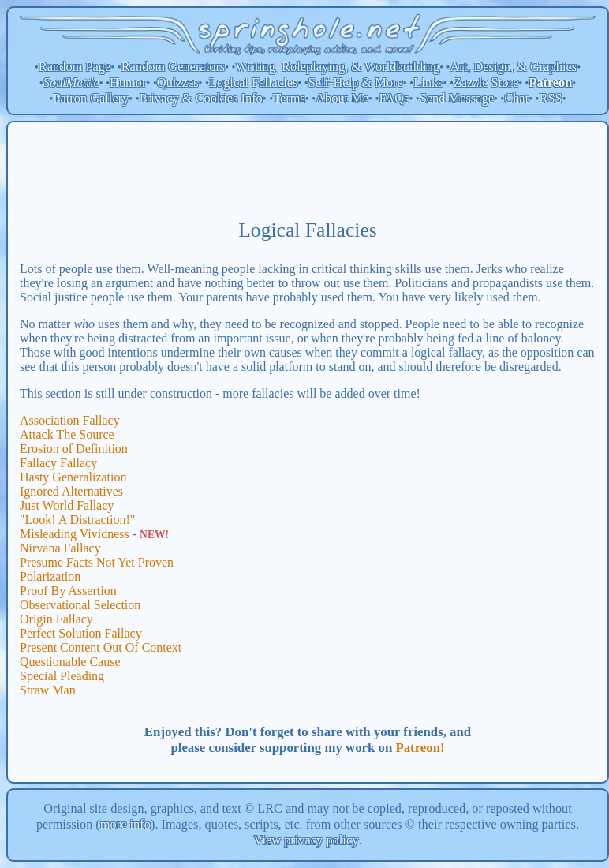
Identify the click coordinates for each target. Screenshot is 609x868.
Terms (289, 98)
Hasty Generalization (73, 477)
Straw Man (48, 690)
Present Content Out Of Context (101, 647)
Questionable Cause (70, 662)
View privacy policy (306, 840)
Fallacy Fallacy (58, 463)
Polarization (50, 576)
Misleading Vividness (75, 534)
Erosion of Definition (74, 449)
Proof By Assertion (68, 591)
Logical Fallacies (253, 82)
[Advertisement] (308, 170)
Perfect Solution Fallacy (81, 633)
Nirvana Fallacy (60, 548)
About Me (342, 98)
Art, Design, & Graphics (513, 67)
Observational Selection (80, 605)
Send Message (457, 98)
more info (125, 824)
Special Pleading (62, 676)
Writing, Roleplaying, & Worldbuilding (338, 67)
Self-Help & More (356, 82)
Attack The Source (67, 434)
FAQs (394, 98)
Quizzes (178, 82)
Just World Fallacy (67, 505)
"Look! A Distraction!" (77, 520)
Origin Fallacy (56, 619)
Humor (128, 82)
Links (428, 82)
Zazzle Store (486, 82)
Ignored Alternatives (71, 491)
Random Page (75, 67)
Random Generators (174, 67)
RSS (551, 98)
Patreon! (420, 748)
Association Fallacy (70, 420)
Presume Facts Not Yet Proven (97, 562)
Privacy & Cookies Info (201, 98)
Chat (516, 98)
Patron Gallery (91, 98)
